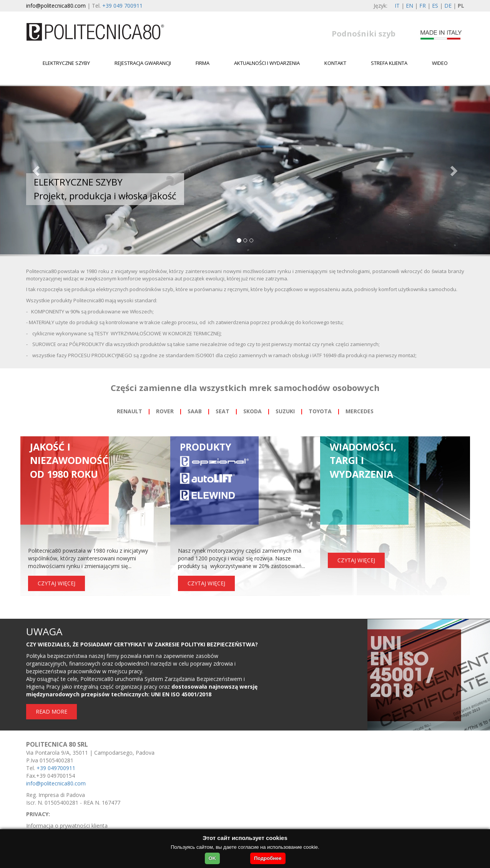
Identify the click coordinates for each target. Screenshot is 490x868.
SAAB (195, 411)
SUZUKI (285, 411)
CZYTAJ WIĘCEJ (56, 583)
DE (448, 6)
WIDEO (440, 63)
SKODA (252, 411)
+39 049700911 (56, 768)
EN (409, 6)
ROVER (165, 411)
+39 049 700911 (122, 6)
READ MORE (51, 711)
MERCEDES (360, 411)
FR (423, 6)
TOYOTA (320, 411)
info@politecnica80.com (56, 6)
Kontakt (335, 63)
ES (435, 6)
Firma (203, 63)
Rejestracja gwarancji (143, 63)
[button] (37, 171)
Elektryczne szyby (66, 63)
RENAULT (130, 411)
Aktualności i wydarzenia (267, 63)
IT (397, 6)
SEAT (223, 411)
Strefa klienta (389, 63)
